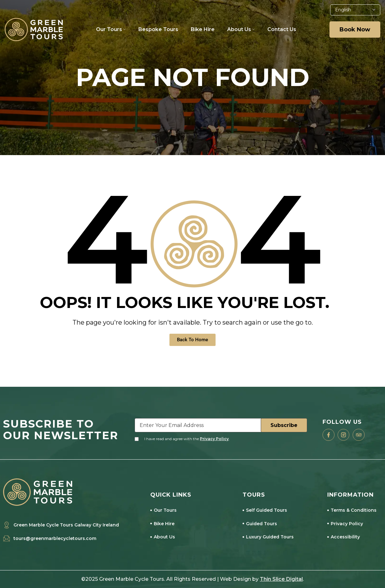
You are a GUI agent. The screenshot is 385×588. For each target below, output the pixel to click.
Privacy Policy (214, 439)
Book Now (355, 30)
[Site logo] (34, 29)
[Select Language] (355, 10)
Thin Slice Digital (281, 579)
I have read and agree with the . (187, 439)
